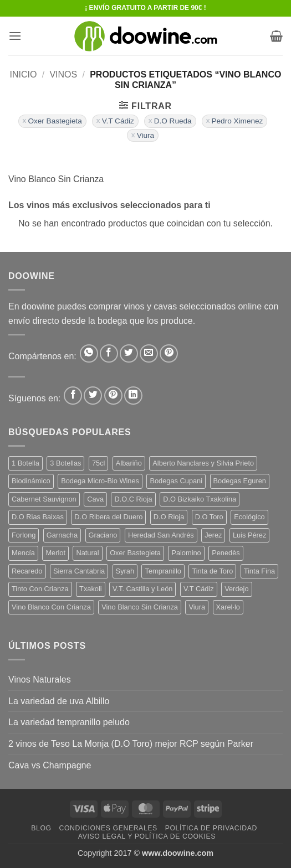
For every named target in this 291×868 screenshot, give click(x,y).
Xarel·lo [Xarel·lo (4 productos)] (228, 607)
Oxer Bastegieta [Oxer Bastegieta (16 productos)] (135, 553)
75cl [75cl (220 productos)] (98, 463)
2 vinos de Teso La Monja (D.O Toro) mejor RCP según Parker (131, 744)
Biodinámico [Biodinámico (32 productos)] (31, 481)
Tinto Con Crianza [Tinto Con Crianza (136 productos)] (40, 589)
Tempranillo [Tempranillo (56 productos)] (163, 571)
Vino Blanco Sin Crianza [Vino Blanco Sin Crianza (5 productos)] (140, 607)
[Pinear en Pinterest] (169, 353)
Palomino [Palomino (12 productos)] (186, 553)
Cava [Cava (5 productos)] (95, 499)
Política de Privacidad (211, 828)
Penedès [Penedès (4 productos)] (226, 553)
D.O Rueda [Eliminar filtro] (173, 121)
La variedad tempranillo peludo (69, 722)
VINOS (63, 74)
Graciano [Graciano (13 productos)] (103, 535)
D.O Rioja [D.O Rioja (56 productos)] (169, 517)
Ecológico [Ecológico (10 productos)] (249, 517)
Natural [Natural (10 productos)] (87, 553)
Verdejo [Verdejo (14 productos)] (236, 589)
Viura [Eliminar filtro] (146, 135)
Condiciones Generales (108, 828)
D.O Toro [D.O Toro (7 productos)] (209, 517)
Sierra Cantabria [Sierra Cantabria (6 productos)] (79, 571)
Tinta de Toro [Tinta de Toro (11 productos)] (212, 571)
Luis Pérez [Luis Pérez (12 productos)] (249, 535)
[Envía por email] (149, 353)
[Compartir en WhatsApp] (89, 353)
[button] (15, 36)
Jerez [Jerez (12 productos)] (213, 535)
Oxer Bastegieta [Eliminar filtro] (55, 121)
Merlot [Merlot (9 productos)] (55, 553)
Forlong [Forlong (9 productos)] (24, 535)
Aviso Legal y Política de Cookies (147, 836)
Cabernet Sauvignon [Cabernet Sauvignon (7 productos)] (44, 499)
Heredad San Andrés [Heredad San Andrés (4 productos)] (161, 535)
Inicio (24, 74)
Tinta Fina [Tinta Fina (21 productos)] (259, 571)
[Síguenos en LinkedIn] (133, 396)
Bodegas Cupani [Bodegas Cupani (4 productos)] (176, 481)
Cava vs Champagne (50, 765)
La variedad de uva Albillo (59, 701)
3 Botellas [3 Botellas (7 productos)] (65, 463)
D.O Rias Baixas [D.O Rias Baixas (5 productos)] (38, 517)
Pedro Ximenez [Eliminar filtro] (237, 121)
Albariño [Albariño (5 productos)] (129, 463)
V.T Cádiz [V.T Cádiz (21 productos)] (199, 589)
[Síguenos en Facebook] (73, 396)
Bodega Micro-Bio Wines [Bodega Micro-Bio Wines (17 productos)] (100, 481)
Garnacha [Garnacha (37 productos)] (62, 535)
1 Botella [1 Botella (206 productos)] (25, 463)
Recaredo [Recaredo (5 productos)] (27, 571)
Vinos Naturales (40, 680)
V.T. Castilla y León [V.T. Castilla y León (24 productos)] (142, 589)
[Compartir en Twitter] (129, 353)
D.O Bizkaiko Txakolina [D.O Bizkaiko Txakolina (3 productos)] (200, 499)
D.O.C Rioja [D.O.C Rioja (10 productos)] (133, 499)
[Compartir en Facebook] (109, 353)
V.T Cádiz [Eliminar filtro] (118, 121)
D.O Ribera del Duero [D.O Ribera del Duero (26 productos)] (108, 517)
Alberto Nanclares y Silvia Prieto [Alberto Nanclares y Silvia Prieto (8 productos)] (203, 463)
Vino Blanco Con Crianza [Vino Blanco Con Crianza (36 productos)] (51, 607)
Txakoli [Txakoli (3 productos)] (91, 589)
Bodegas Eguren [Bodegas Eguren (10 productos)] (240, 481)
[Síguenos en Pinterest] (113, 396)
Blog (41, 828)
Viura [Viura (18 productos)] (197, 607)
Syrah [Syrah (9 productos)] (125, 571)
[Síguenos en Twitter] (93, 396)
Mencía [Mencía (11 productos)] (23, 553)
